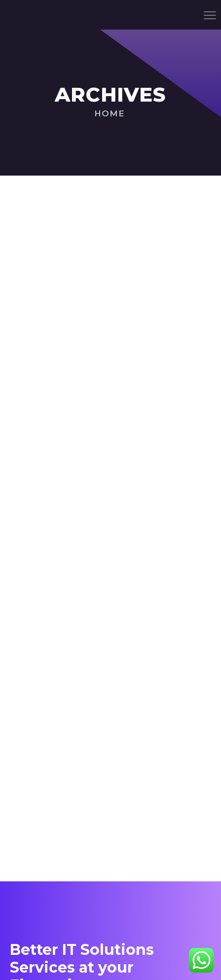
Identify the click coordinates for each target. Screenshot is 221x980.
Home (110, 113)
